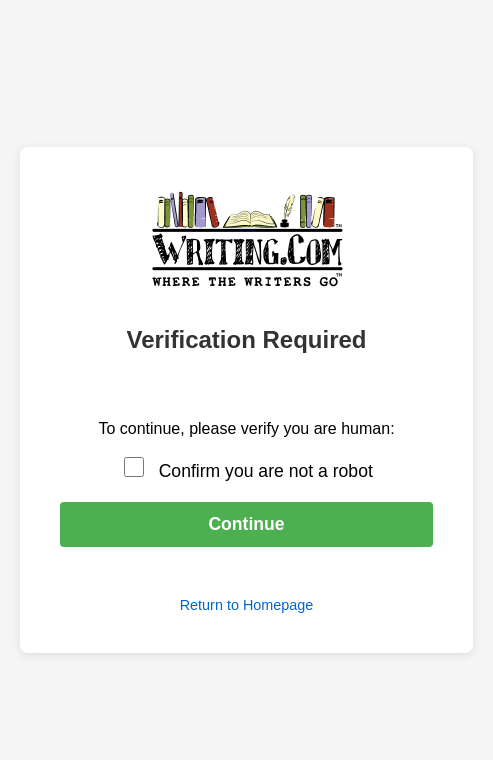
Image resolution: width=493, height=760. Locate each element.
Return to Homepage (247, 605)
